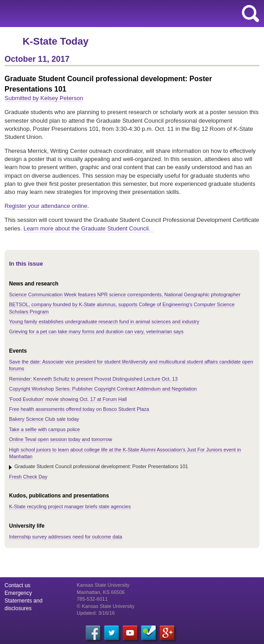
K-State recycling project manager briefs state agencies (70, 506)
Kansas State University (82, 14)
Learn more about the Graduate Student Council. (88, 228)
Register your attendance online (46, 206)
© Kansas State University (106, 606)
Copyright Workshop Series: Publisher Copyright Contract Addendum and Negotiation (103, 389)
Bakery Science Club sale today (44, 419)
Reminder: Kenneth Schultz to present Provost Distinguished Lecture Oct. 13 (93, 379)
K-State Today (56, 41)
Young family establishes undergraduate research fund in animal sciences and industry (104, 322)
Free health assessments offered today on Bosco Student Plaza (79, 409)
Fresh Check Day (28, 477)
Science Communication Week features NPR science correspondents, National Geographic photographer (125, 294)
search (250, 14)
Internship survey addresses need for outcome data (66, 537)
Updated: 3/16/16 (96, 613)
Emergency (18, 593)
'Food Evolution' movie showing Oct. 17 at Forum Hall (68, 399)
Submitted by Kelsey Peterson (44, 98)
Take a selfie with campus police (44, 429)
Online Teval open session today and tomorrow (61, 439)
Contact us (17, 585)
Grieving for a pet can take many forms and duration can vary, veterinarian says (96, 331)
